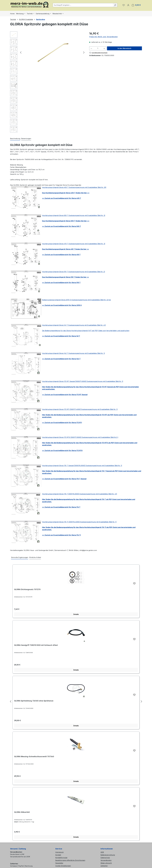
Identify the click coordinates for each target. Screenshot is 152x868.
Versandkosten (106, 860)
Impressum (59, 852)
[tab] (15, 139)
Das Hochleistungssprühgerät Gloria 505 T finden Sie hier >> (66, 221)
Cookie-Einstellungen (63, 866)
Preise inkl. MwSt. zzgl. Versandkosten (103, 37)
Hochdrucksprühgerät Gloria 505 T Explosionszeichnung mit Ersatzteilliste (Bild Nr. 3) (74, 215)
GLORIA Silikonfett (22, 812)
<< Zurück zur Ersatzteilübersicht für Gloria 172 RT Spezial (65, 395)
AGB (102, 852)
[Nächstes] (84, 52)
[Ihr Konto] (128, 5)
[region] (48, 82)
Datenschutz (105, 858)
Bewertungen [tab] (26, 139)
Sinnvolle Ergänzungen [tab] (20, 557)
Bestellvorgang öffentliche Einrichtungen (70, 860)
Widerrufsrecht (106, 863)
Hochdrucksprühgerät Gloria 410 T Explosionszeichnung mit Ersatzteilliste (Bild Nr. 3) (74, 244)
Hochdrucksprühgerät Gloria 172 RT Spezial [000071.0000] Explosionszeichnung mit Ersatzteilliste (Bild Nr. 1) (83, 381)
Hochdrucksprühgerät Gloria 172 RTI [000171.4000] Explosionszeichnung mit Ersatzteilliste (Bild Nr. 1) (80, 409)
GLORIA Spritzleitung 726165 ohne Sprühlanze (34, 701)
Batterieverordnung (108, 855)
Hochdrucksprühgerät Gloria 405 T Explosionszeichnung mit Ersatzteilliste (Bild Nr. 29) (74, 187)
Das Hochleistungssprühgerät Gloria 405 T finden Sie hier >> (66, 193)
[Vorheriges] (21, 52)
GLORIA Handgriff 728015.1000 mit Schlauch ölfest (36, 645)
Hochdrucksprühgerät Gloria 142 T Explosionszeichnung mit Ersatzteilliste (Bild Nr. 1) (73, 353)
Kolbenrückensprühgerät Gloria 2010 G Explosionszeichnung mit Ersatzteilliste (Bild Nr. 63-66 (76, 300)
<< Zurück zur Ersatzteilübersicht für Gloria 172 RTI (62, 423)
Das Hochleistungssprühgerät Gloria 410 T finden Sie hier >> (65, 249)
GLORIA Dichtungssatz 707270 (27, 589)
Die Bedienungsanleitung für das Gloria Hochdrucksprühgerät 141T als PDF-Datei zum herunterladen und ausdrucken (86, 331)
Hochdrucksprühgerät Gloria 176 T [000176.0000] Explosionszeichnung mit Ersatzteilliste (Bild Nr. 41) (80, 494)
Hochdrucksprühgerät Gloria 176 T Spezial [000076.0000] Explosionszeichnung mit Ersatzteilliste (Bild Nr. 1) (82, 466)
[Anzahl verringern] (91, 48)
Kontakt (58, 855)
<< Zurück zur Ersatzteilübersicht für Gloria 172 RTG (62, 451)
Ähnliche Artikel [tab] (35, 557)
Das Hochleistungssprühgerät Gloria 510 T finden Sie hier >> (65, 277)
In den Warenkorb (124, 48)
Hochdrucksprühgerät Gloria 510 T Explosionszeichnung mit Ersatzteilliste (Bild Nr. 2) (74, 272)
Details (76, 614)
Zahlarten (104, 866)
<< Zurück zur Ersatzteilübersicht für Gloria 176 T (61, 507)
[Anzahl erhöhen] (104, 48)
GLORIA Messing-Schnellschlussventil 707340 (34, 756)
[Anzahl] (98, 48)
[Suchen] (115, 5)
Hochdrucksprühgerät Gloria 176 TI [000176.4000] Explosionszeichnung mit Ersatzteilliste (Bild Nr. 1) (79, 522)
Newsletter (59, 863)
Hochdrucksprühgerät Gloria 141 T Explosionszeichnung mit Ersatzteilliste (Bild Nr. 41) (74, 325)
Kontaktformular (61, 858)
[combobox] (83, 5)
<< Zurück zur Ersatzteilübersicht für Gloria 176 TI (61, 535)
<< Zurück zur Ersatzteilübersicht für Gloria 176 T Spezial (64, 479)
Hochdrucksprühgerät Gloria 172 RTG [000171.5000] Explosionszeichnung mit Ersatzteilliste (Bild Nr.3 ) (80, 437)
